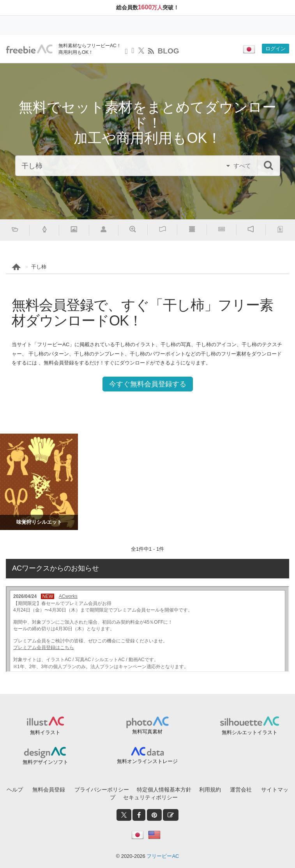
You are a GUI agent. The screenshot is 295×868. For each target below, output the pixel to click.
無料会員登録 (49, 790)
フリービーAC (163, 856)
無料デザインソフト (45, 762)
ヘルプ (15, 790)
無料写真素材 (147, 732)
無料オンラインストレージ (147, 761)
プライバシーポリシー (102, 790)
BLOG (169, 51)
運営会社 (241, 790)
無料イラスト (45, 732)
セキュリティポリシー (150, 797)
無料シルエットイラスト (250, 732)
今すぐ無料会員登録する (148, 384)
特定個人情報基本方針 (164, 790)
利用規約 (210, 790)
